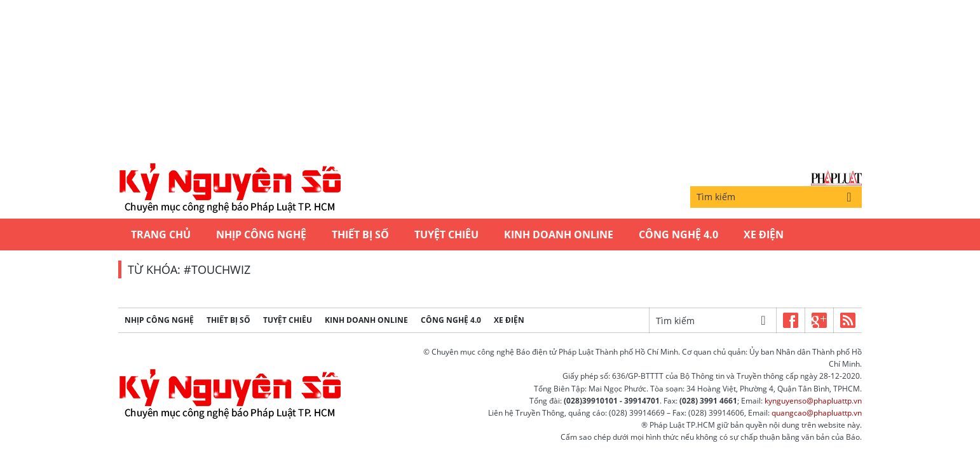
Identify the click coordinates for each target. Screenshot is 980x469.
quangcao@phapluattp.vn (817, 413)
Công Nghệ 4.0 (678, 234)
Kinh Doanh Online (559, 234)
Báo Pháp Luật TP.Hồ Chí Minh (836, 178)
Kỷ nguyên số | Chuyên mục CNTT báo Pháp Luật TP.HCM (229, 189)
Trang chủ (161, 234)
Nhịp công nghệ (261, 234)
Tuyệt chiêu (446, 234)
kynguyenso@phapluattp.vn (813, 401)
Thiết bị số (360, 234)
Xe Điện (764, 234)
